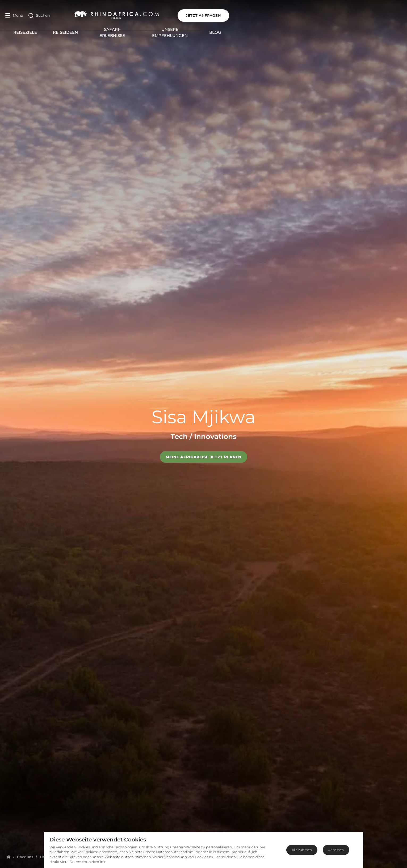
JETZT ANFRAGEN (376, 15)
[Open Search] (39, 16)
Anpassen (336, 850)
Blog (308, 30)
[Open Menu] (14, 16)
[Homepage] (9, 857)
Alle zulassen (302, 850)
